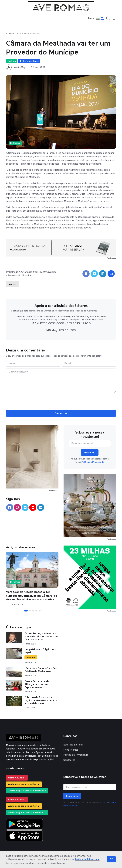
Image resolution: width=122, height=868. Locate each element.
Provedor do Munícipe (20, 275)
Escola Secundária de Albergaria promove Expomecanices (37, 684)
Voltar (13, 284)
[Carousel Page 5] (40, 611)
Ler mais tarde (29, 61)
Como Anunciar (17, 778)
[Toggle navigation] (94, 19)
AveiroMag (20, 67)
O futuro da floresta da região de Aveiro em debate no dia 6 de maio (41, 700)
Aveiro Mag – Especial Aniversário (27, 791)
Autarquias (26, 272)
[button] (108, 19)
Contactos (69, 760)
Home (10, 34)
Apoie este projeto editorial (24, 784)
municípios (51, 272)
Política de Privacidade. (93, 462)
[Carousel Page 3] (33, 611)
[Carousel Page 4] (36, 611)
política (39, 272)
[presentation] (61, 401)
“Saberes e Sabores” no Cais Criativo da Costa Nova (41, 670)
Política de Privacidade (87, 859)
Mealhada (13, 272)
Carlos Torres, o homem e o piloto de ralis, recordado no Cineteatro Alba (41, 637)
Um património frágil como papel (40, 651)
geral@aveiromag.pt (17, 768)
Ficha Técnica (71, 750)
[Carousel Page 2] (30, 611)
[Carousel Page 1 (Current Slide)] (26, 611)
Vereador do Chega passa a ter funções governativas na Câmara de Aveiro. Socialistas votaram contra (32, 596)
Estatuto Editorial (73, 745)
